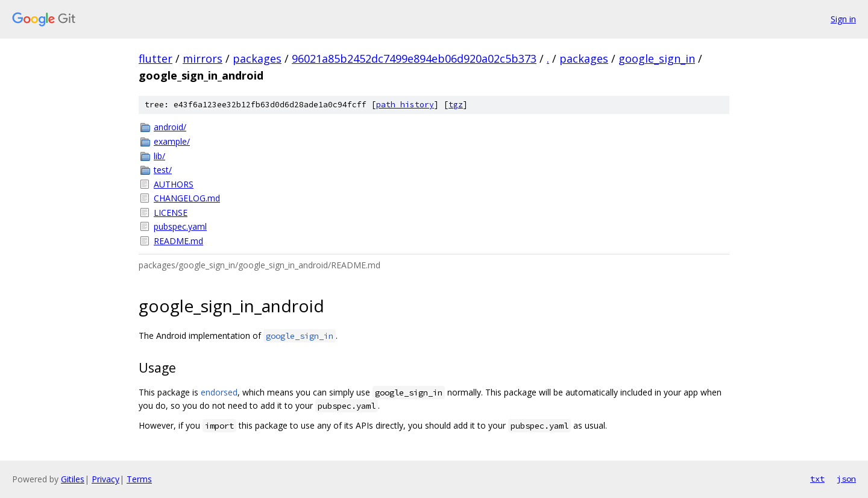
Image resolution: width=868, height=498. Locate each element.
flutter (156, 58)
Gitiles (73, 479)
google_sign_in (657, 58)
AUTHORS (174, 184)
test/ (163, 170)
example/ (172, 141)
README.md (178, 241)
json (846, 479)
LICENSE (171, 213)
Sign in (843, 19)
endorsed (219, 392)
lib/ (159, 156)
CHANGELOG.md (187, 198)
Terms (139, 479)
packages (257, 58)
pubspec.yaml (180, 226)
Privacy (105, 479)
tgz (456, 105)
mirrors (203, 58)
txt (817, 479)
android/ (170, 127)
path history (405, 105)
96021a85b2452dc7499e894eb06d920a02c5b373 (414, 58)
